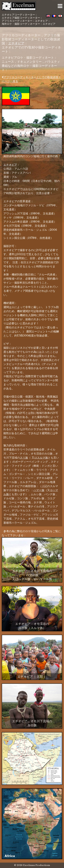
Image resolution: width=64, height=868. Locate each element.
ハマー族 (39, 490)
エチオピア (16, 43)
